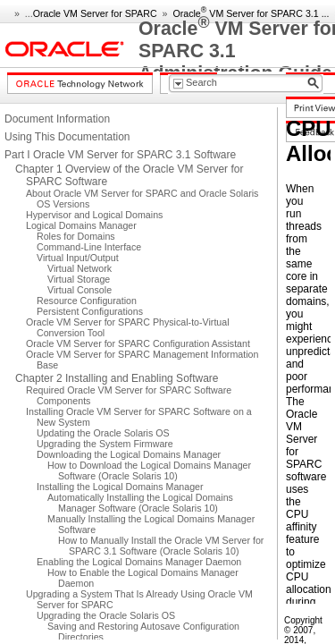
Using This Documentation (67, 137)
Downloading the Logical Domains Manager (129, 454)
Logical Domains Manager (81, 225)
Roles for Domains (76, 236)
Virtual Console (80, 290)
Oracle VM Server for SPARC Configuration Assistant (138, 343)
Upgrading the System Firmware (105, 444)
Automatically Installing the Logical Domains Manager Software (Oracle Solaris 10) (140, 503)
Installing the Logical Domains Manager (120, 487)
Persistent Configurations (90, 311)
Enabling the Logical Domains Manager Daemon (139, 562)
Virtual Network (80, 268)
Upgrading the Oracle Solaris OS (106, 615)
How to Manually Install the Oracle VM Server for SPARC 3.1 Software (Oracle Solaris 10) (161, 546)
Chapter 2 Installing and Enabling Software (117, 378)
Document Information (57, 119)
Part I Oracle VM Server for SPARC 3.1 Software (120, 155)
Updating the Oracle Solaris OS (103, 433)
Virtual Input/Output (78, 258)
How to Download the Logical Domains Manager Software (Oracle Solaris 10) (149, 470)
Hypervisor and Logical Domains (94, 215)
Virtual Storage (79, 279)
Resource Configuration (87, 301)
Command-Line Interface (89, 247)
